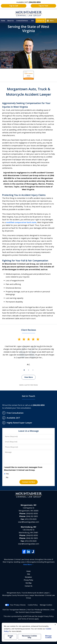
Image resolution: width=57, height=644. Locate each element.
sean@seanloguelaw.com (29, 522)
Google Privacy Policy (46, 616)
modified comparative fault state (21, 222)
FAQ (29, 574)
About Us (11, 21)
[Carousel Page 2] (29, 370)
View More (29, 377)
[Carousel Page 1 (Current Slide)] (24, 370)
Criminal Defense (22, 21)
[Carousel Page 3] (33, 370)
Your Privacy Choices (15, 605)
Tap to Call (14, 6)
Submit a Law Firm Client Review (28, 385)
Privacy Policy (28, 580)
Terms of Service (28, 619)
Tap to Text (43, 6)
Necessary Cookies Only (29, 637)
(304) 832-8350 (32, 513)
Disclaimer (28, 577)
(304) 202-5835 (32, 516)
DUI (32, 21)
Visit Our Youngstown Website (14, 610)
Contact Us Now (29, 482)
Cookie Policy (33, 605)
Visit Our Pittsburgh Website (38, 610)
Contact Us (41, 21)
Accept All (10, 637)
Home (3, 21)
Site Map (29, 583)
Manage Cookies (46, 605)
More (52, 21)
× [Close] (55, 625)
